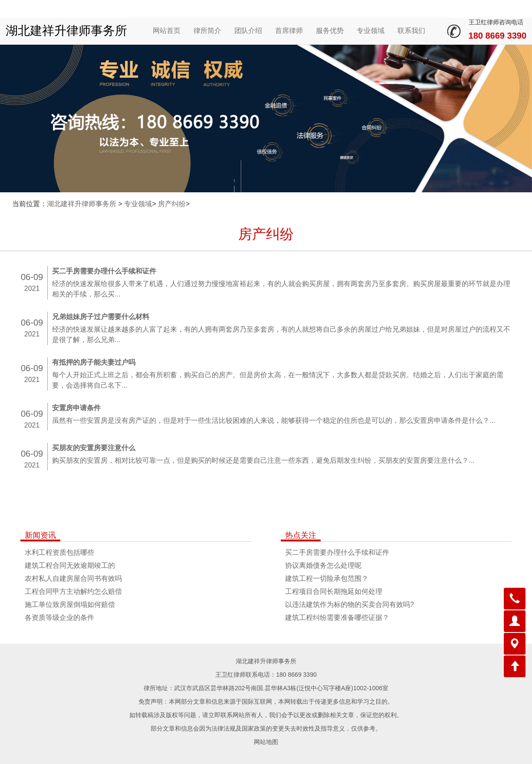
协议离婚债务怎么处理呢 (323, 565)
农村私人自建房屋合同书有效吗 (73, 578)
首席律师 (289, 31)
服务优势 (330, 31)
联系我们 (411, 31)
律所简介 (207, 31)
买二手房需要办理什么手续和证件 (337, 552)
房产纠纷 (172, 204)
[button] (515, 599)
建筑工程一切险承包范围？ (327, 578)
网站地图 (266, 742)
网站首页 (167, 31)
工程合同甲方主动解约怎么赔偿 (73, 591)
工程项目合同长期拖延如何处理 (334, 591)
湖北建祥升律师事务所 (66, 31)
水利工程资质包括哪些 (59, 552)
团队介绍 (248, 31)
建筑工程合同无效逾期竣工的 (70, 565)
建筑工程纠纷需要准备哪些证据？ (337, 617)
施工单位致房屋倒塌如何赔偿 (70, 604)
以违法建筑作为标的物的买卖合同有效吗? (350, 604)
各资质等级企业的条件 (59, 617)
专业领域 (371, 31)
